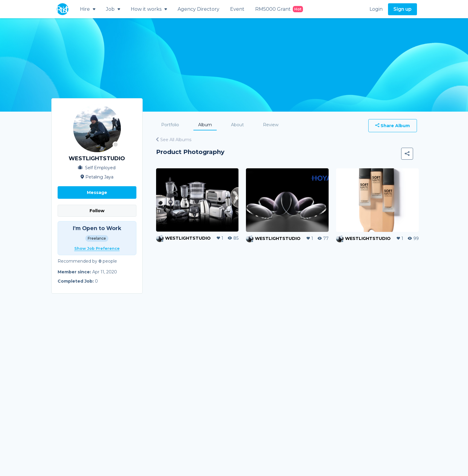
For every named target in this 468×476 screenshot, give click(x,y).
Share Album (392, 126)
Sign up (402, 9)
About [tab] (237, 125)
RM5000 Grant (279, 9)
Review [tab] (271, 125)
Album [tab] (205, 125)
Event (237, 9)
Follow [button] (97, 211)
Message (97, 192)
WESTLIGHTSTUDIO (188, 238)
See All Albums (174, 140)
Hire (88, 9)
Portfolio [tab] (170, 125)
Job (113, 9)
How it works (149, 9)
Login (376, 9)
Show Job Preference (97, 248)
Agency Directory (198, 9)
